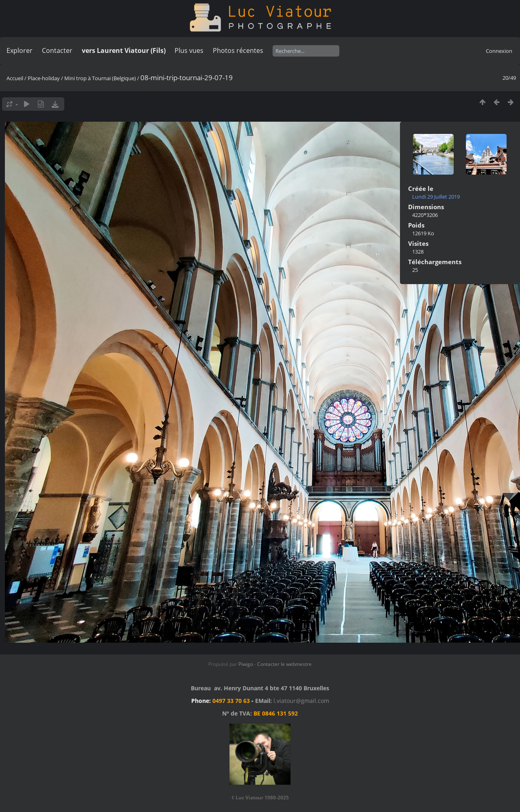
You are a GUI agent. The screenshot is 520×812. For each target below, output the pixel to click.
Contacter (57, 50)
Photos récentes (238, 50)
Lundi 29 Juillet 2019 (436, 197)
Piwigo (246, 664)
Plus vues (189, 50)
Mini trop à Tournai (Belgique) (100, 78)
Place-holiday (44, 78)
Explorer (20, 50)
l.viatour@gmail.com (301, 701)
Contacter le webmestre (284, 664)
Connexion (499, 51)
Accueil (15, 78)
